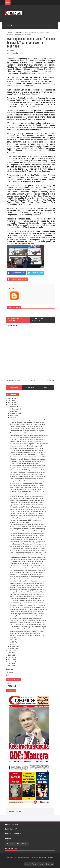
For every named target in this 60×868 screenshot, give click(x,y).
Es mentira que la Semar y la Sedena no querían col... (27, 561)
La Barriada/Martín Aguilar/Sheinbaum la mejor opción (27, 466)
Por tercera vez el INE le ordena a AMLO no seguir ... (27, 531)
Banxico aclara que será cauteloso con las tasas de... (27, 603)
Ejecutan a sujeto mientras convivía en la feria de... (26, 426)
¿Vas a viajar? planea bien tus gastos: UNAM (25, 598)
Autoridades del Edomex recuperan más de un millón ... (28, 453)
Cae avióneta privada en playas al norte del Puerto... (27, 498)
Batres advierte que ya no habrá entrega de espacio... (27, 431)
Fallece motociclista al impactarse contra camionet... (27, 479)
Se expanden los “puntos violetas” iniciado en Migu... (27, 592)
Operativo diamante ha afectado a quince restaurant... (27, 422)
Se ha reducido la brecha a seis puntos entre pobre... (27, 555)
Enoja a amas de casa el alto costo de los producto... (27, 570)
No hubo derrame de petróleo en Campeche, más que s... (29, 568)
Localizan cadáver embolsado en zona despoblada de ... (28, 572)
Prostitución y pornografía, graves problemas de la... (27, 461)
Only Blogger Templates (46, 857)
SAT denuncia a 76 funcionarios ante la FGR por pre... (27, 455)
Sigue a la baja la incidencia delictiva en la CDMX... (27, 594)
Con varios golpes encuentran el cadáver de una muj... (28, 529)
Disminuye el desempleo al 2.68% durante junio (25, 520)
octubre (12, 411)
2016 (10, 664)
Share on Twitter (35, 273)
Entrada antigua (51, 380)
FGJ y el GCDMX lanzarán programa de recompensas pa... (29, 444)
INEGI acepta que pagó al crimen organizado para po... (28, 518)
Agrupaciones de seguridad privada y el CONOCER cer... (28, 553)
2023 (10, 405)
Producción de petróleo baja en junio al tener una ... (27, 564)
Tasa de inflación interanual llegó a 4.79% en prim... (27, 631)
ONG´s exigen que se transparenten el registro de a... (27, 596)
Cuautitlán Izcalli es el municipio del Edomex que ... (27, 579)
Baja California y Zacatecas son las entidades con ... (27, 505)
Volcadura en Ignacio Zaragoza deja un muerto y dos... (28, 459)
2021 (10, 653)
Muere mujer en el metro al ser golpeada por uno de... (27, 590)
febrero (12, 646)
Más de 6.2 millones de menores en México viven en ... (28, 546)
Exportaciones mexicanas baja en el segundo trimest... (28, 524)
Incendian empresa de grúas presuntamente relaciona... (28, 494)
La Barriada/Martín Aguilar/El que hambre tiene (25, 538)
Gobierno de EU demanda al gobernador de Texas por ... (28, 627)
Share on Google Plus (17, 279)
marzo (12, 644)
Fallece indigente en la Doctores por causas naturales (27, 509)
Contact (41, 864)
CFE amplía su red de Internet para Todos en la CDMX (28, 457)
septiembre (14, 413)
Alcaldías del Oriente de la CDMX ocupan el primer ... (27, 540)
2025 (10, 400)
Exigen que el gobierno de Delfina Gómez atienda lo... (27, 614)
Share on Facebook (16, 273)
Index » (8, 683)
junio (11, 638)
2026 (10, 398)
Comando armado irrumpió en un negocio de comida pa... (29, 609)
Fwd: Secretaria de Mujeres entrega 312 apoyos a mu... (28, 544)
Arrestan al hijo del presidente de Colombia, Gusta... (27, 496)
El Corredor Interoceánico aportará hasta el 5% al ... (27, 503)
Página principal (15, 811)
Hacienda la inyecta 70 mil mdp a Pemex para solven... (28, 507)
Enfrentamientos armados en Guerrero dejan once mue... (28, 559)
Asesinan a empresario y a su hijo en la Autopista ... (27, 490)
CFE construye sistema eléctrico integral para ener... (27, 437)
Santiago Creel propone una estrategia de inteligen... (27, 513)
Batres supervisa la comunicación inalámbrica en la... (27, 516)
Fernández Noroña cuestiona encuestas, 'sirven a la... (27, 622)
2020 (10, 655)
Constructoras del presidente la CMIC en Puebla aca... (28, 474)
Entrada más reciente (13, 380)
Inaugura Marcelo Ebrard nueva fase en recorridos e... (27, 468)
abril (11, 642)
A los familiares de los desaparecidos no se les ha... (27, 448)
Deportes (10, 844)
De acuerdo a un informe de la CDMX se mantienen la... (28, 476)
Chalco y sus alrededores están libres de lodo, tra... (27, 463)
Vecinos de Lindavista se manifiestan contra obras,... (27, 583)
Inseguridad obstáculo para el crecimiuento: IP (25, 633)
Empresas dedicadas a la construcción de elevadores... (28, 605)
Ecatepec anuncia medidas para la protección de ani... (28, 535)
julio (11, 418)
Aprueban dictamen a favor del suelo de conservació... (28, 629)
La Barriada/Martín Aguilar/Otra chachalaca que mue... (28, 581)
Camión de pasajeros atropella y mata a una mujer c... (27, 557)
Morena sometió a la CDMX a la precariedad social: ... (27, 433)
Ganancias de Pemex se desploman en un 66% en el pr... (29, 527)
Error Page (49, 864)
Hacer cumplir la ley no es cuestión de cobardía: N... (27, 487)
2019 (10, 657)
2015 (10, 666)
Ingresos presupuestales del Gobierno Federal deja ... (27, 500)
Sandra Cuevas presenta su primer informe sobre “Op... (28, 625)
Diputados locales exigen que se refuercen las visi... (27, 588)
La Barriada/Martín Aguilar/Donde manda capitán (26, 618)
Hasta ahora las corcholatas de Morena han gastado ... (28, 577)
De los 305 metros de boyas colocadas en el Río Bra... (28, 551)
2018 (10, 659)
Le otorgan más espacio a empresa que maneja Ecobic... (28, 420)
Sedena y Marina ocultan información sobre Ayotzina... (28, 616)
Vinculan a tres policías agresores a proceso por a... (27, 442)
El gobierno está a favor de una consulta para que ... (27, 429)
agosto (12, 415)
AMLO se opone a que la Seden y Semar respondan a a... (29, 511)
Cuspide (20, 857)
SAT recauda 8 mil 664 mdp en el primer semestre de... (28, 601)
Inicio (33, 380)
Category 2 (9, 672)
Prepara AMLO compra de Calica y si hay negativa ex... (28, 542)
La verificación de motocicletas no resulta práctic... (26, 483)
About (34, 864)
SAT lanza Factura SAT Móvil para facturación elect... (27, 470)
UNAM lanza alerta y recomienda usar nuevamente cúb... (28, 435)
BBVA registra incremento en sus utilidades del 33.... (27, 450)
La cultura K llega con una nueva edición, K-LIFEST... (27, 492)
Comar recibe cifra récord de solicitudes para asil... (26, 446)
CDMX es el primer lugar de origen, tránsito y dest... (27, 485)
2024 (10, 402)
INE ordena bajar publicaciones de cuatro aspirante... (27, 533)
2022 (10, 651)
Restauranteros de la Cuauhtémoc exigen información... (28, 548)
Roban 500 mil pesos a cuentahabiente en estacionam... (28, 620)
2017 (10, 662)
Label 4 (11, 686)
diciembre (13, 407)
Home (27, 864)
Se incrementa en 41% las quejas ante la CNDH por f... (28, 607)
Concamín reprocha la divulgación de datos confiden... (28, 585)
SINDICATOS (22, 844)
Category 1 (9, 669)
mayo (12, 640)
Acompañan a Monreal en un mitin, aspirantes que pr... (28, 481)
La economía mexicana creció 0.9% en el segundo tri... (28, 439)
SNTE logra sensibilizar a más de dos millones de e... (27, 472)
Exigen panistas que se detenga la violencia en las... (27, 611)
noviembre (13, 409)
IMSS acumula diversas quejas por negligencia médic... (28, 424)
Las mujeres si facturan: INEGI (20, 522)
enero (12, 649)
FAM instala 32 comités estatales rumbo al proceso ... (27, 574)
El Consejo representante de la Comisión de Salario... (27, 566)
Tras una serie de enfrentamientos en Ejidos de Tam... (27, 636)
